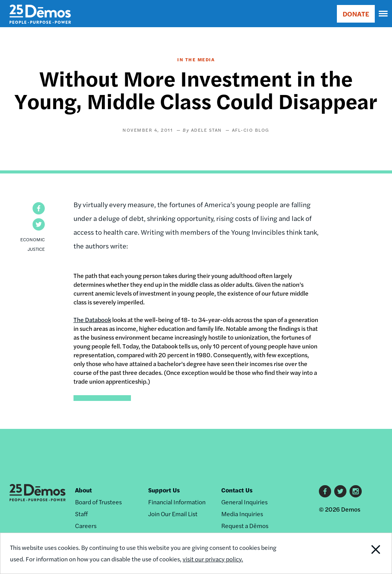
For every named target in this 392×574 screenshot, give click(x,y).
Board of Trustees (98, 502)
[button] (39, 208)
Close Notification (355, 553)
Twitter (340, 491)
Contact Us (237, 490)
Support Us (164, 490)
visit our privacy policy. (213, 559)
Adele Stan (207, 130)
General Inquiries (244, 502)
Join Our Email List (173, 514)
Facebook (325, 491)
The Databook (92, 320)
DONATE (356, 14)
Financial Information (177, 502)
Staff (81, 514)
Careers (86, 526)
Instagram (356, 491)
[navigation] (384, 14)
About (83, 490)
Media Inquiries (242, 514)
